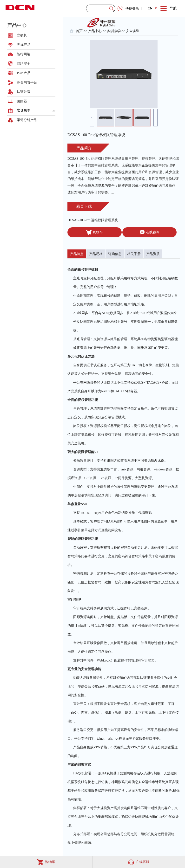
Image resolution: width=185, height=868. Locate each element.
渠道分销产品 (27, 120)
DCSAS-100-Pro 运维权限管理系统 (93, 220)
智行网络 (24, 54)
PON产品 (24, 73)
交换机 (22, 35)
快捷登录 (132, 9)
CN (152, 8)
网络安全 (24, 64)
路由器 (22, 101)
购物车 (95, 232)
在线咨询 (149, 232)
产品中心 (95, 31)
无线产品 (24, 45)
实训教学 (24, 111)
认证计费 (24, 92)
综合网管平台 (27, 82)
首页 (79, 31)
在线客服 (139, 862)
